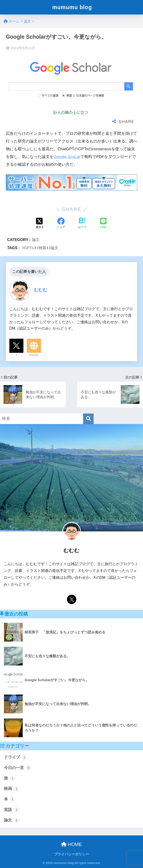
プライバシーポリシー (72, 854)
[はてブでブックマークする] (82, 224)
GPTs (29, 248)
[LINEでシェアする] (103, 224)
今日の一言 (18, 768)
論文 (36, 240)
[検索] (88, 419)
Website (34, 355)
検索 (42, 248)
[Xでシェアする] (40, 224)
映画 (12, 789)
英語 (12, 810)
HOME (71, 844)
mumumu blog (72, 7)
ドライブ (16, 758)
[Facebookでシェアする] (61, 224)
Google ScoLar (67, 157)
